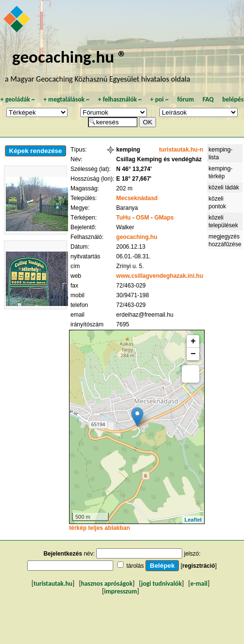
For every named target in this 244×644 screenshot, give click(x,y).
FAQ (208, 99)
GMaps (164, 218)
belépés (233, 99)
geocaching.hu (137, 237)
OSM (143, 218)
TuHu (123, 218)
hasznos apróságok (107, 584)
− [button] (193, 354)
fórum (185, 99)
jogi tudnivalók (161, 584)
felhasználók (120, 99)
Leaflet (193, 520)
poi (159, 99)
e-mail (199, 584)
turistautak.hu (53, 584)
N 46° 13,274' (134, 169)
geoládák (18, 99)
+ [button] (193, 341)
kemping (128, 150)
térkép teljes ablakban (99, 528)
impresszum (121, 591)
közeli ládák (224, 187)
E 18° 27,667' (134, 179)
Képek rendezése (36, 151)
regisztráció (199, 566)
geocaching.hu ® (70, 57)
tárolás (135, 566)
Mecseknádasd (137, 198)
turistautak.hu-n (181, 150)
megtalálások (66, 99)
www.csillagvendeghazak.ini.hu (160, 276)
